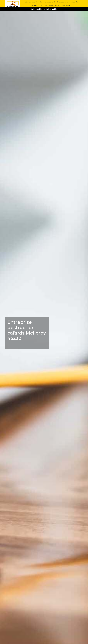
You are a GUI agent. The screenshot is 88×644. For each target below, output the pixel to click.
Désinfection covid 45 (47, 2)
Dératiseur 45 (66, 5)
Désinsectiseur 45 (31, 2)
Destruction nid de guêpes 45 (68, 2)
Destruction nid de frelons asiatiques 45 (46, 5)
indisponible (37, 9)
